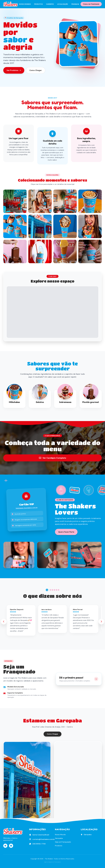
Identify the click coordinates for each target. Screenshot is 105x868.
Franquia (75, 4)
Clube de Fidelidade (91, 4)
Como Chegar (36, 70)
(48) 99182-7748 (39, 844)
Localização (63, 4)
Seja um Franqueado (63, 842)
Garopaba (59, 838)
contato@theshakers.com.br (44, 839)
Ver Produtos (14, 70)
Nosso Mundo (25, 4)
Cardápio (50, 4)
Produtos (38, 4)
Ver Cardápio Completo (52, 458)
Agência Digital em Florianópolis (52, 862)
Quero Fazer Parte (66, 532)
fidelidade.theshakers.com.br (27, 508)
